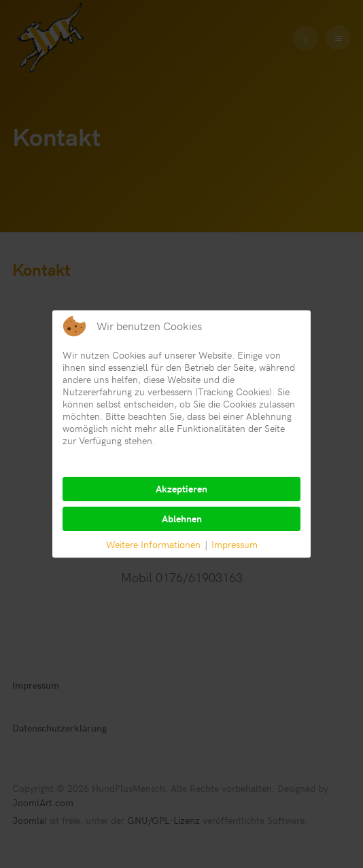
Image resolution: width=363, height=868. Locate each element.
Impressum (235, 544)
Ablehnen (182, 519)
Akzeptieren (181, 489)
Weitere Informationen (153, 544)
